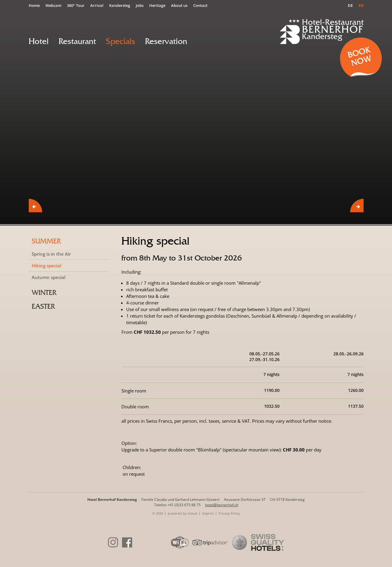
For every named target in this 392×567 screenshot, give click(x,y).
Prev (35, 206)
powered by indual (183, 513)
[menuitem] (36, 5)
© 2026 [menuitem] (158, 513)
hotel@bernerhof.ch (222, 505)
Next (357, 206)
